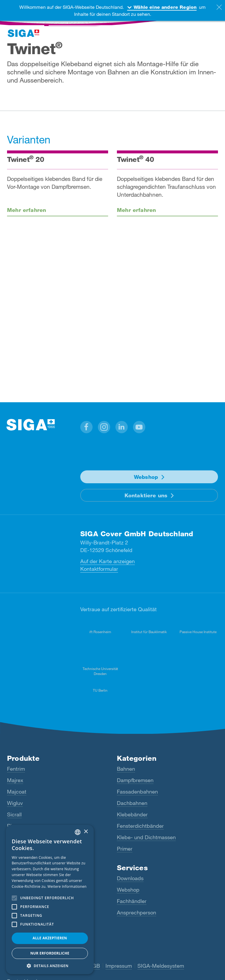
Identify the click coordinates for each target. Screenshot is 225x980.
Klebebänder (132, 814)
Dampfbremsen (135, 780)
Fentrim (16, 769)
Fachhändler (132, 901)
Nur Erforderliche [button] (50, 953)
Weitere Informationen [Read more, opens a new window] (67, 886)
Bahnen (126, 769)
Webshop (146, 477)
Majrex (15, 780)
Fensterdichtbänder (140, 826)
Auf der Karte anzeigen (108, 561)
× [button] (86, 832)
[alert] (50, 900)
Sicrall (14, 814)
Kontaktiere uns (146, 495)
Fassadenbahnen (137, 791)
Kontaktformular (99, 569)
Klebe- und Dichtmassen (146, 837)
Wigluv (15, 803)
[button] (86, 427)
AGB (94, 966)
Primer (125, 849)
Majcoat (17, 791)
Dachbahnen (132, 803)
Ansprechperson (137, 912)
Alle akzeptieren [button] (50, 938)
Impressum (119, 966)
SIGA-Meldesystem (161, 966)
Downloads (130, 878)
